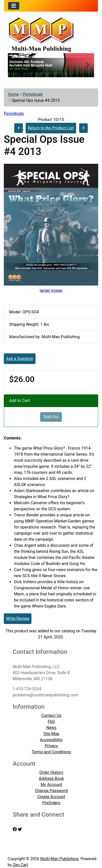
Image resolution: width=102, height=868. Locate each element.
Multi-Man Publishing (59, 859)
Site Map (51, 734)
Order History (51, 772)
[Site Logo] (51, 34)
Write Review (18, 619)
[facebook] (15, 829)
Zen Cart (20, 865)
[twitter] (20, 829)
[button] (14, 65)
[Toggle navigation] (14, 6)
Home (13, 94)
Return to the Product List (51, 128)
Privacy (51, 746)
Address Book (51, 779)
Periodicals (33, 94)
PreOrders (51, 803)
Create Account (51, 797)
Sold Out (51, 417)
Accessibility (52, 740)
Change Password (51, 791)
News (51, 728)
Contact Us (51, 715)
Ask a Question (20, 359)
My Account (51, 785)
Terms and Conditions (51, 752)
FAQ (51, 722)
